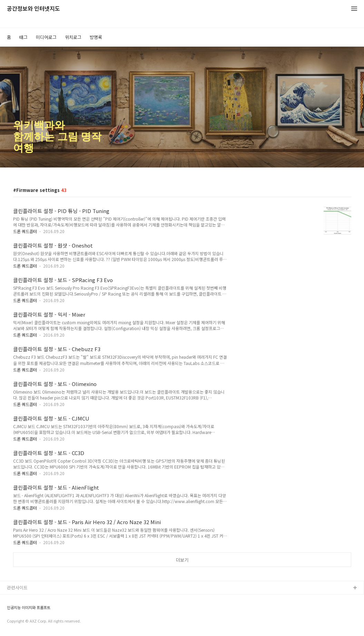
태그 (23, 37)
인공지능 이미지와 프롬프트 (29, 608)
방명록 (96, 37)
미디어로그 (46, 37)
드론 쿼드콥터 (25, 231)
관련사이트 (17, 587)
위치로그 (73, 37)
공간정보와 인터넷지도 (33, 9)
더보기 (182, 560)
